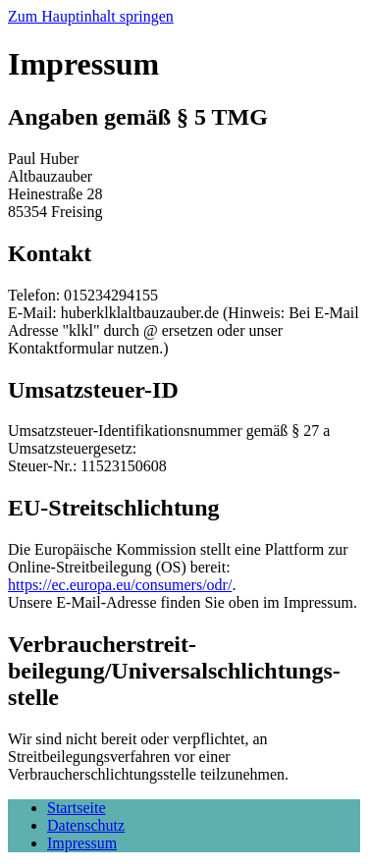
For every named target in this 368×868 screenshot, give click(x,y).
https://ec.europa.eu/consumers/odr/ (120, 585)
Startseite (77, 808)
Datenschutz (86, 825)
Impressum (82, 843)
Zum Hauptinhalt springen (91, 16)
